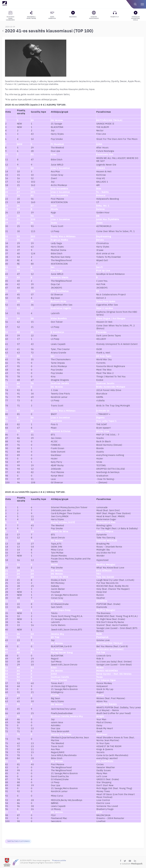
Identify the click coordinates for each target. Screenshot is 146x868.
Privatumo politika (59, 860)
